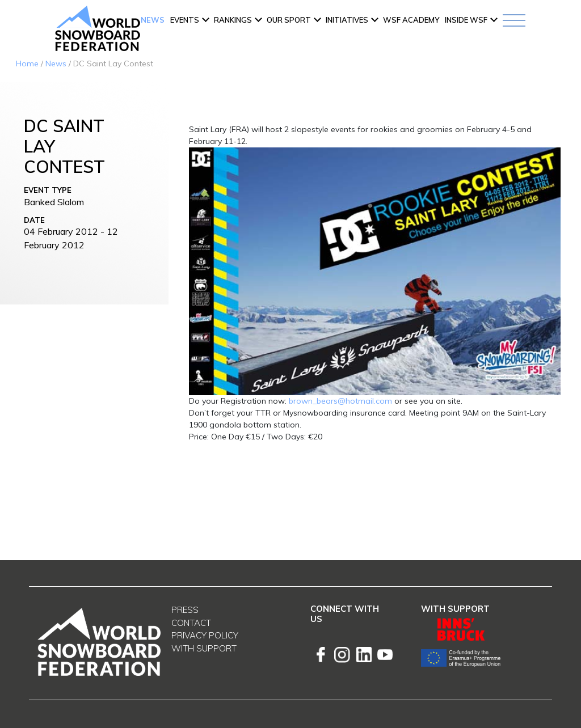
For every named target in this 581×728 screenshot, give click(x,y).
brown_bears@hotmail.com (340, 401)
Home (27, 64)
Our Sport (289, 20)
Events (185, 20)
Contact (191, 623)
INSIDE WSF (466, 20)
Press (185, 610)
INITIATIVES (347, 20)
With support (204, 648)
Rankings (233, 20)
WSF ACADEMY (411, 20)
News (153, 20)
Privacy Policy (205, 635)
